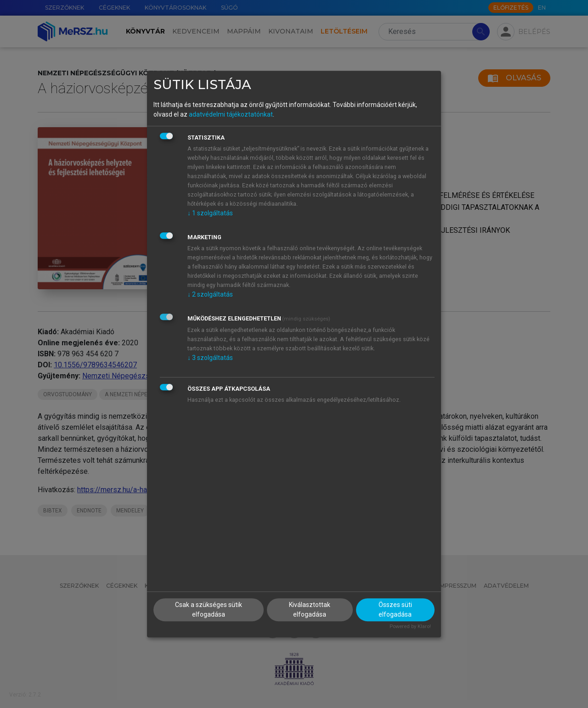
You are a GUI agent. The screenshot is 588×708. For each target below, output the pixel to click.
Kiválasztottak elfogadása (310, 610)
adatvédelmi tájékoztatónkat (231, 114)
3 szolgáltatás (210, 358)
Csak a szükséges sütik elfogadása (209, 610)
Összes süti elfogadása (395, 610)
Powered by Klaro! (410, 627)
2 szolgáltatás (210, 294)
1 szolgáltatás (210, 213)
